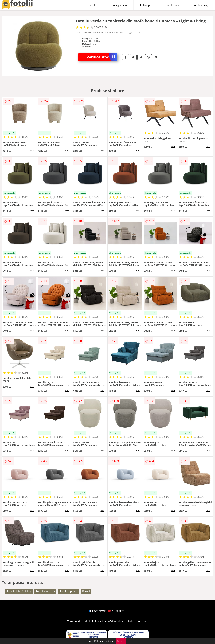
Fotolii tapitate (68, 591)
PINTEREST (116, 611)
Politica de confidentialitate (109, 621)
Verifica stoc (102, 57)
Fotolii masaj (201, 5)
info (32, 151)
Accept (121, 641)
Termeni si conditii (78, 621)
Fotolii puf (146, 5)
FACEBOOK (97, 611)
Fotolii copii (173, 5)
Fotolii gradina (118, 5)
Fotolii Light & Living (19, 591)
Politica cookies (137, 621)
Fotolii (92, 5)
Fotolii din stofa (45, 591)
